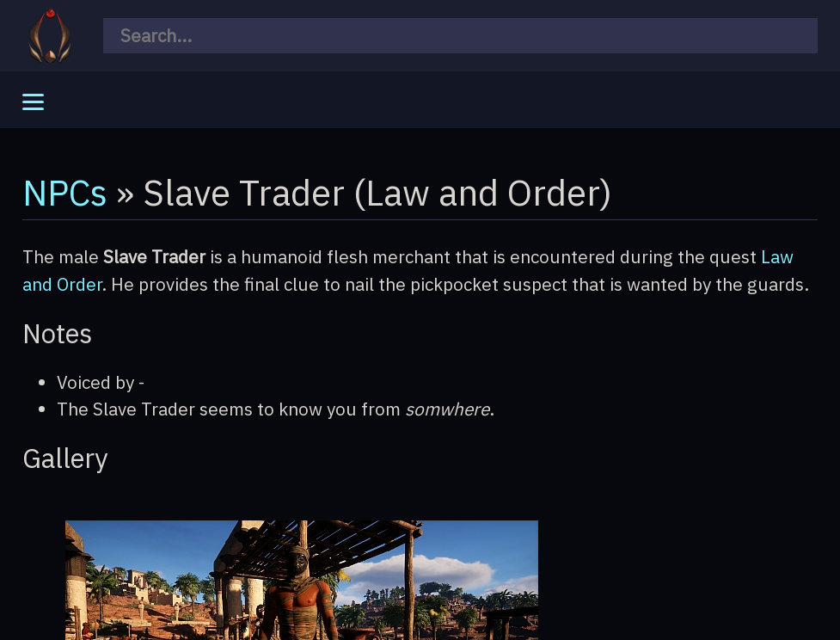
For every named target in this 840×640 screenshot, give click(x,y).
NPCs (65, 192)
